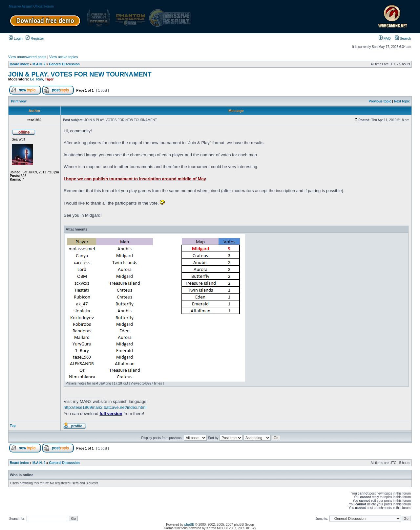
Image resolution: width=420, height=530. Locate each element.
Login (16, 38)
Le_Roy (37, 79)
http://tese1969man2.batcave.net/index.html (105, 407)
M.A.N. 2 (39, 64)
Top (13, 426)
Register (35, 38)
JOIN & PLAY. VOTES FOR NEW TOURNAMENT (80, 74)
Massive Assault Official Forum (31, 6)
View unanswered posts (27, 57)
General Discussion (64, 64)
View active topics (63, 57)
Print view (19, 101)
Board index (19, 64)
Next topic (402, 101)
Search (403, 38)
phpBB (189, 525)
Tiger (49, 79)
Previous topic (380, 101)
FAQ (385, 38)
